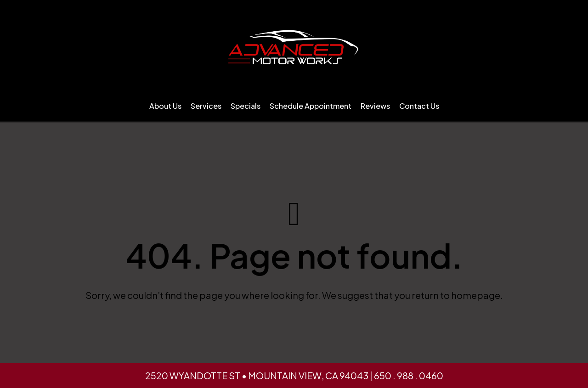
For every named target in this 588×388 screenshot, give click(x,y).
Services (206, 106)
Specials (246, 106)
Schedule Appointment (311, 106)
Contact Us (419, 106)
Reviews (375, 106)
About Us (165, 106)
